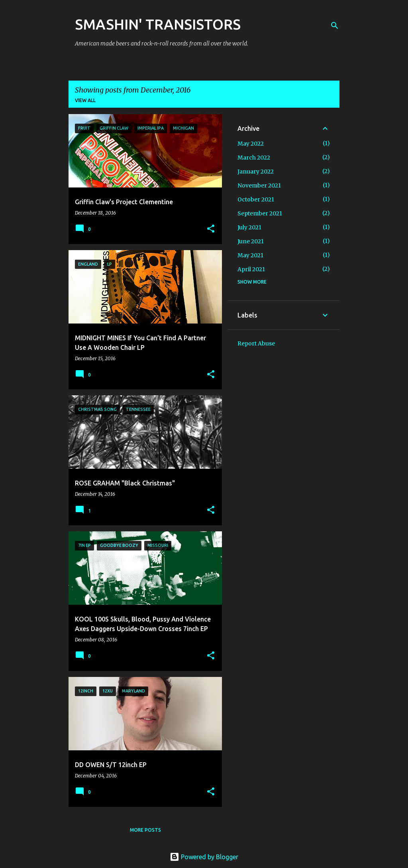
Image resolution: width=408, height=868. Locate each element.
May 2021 (250, 255)
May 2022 (251, 144)
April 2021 (251, 269)
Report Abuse (256, 343)
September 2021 (260, 213)
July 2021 (249, 227)
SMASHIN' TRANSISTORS (158, 24)
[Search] (335, 26)
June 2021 (251, 241)
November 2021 (259, 185)
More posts (145, 830)
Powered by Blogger (204, 857)
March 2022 (254, 158)
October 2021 (256, 199)
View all (85, 100)
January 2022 (256, 172)
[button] (211, 229)
